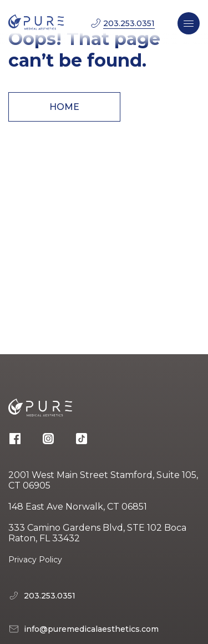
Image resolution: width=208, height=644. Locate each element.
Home (64, 107)
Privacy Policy (35, 560)
